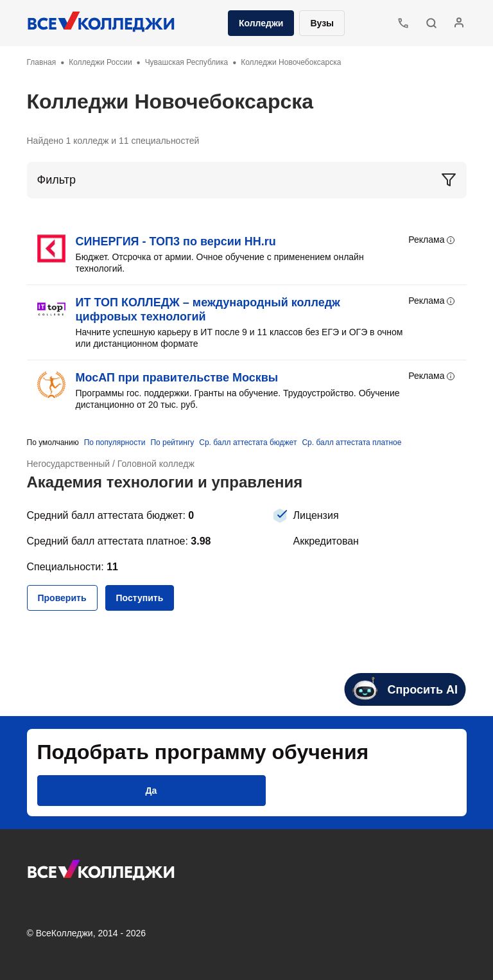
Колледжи (261, 23)
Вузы (322, 23)
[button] (431, 23)
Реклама (432, 240)
